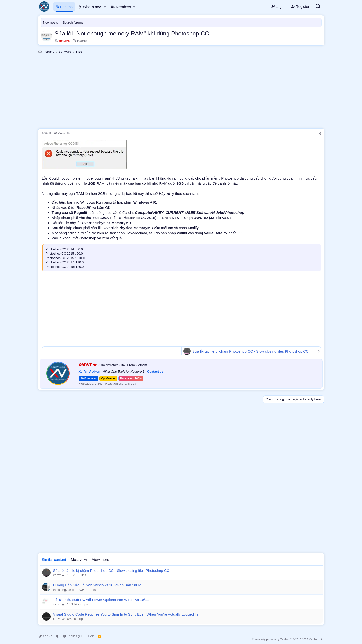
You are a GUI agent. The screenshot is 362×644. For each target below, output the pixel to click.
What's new (90, 7)
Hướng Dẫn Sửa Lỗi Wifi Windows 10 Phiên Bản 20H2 (97, 585)
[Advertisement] (181, 92)
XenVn (46, 636)
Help (91, 636)
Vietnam (141, 365)
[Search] (318, 7)
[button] (105, 7)
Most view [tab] (79, 560)
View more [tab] (100, 560)
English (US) (74, 636)
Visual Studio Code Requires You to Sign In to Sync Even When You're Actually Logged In (126, 614)
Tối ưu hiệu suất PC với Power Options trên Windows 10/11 (101, 600)
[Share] (320, 134)
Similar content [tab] (54, 560)
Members (121, 7)
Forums (64, 7)
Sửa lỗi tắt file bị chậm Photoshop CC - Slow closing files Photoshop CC (250, 351)
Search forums (73, 22)
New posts (51, 22)
